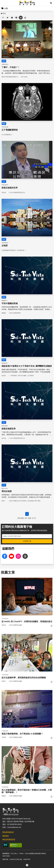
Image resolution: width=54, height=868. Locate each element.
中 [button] (21, 18)
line (16, 18)
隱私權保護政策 (8, 832)
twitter (7, 18)
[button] (51, 3)
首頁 (3, 13)
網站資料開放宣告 (9, 839)
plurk (12, 18)
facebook (3, 18)
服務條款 (6, 836)
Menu (3, 3)
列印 (25, 18)
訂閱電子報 (27, 541)
